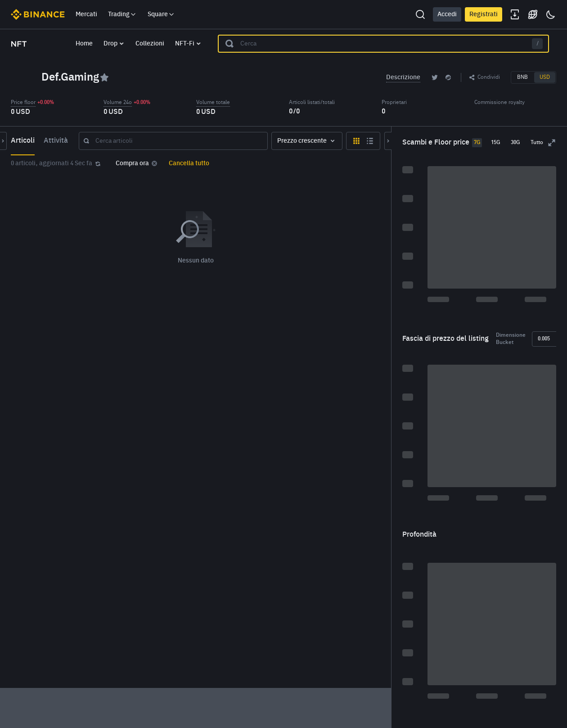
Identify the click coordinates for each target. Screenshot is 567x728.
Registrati (484, 14)
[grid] (260, 321)
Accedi (447, 14)
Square (161, 14)
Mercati (86, 14)
